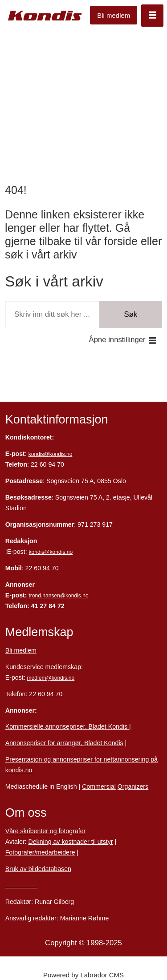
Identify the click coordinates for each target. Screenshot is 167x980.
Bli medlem (114, 15)
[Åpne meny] (152, 16)
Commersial (99, 786)
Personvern (22, 885)
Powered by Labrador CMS (83, 975)
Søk (131, 314)
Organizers (133, 786)
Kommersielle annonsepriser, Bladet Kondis (67, 726)
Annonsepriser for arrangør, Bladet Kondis (64, 743)
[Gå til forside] (45, 16)
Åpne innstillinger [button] (117, 340)
